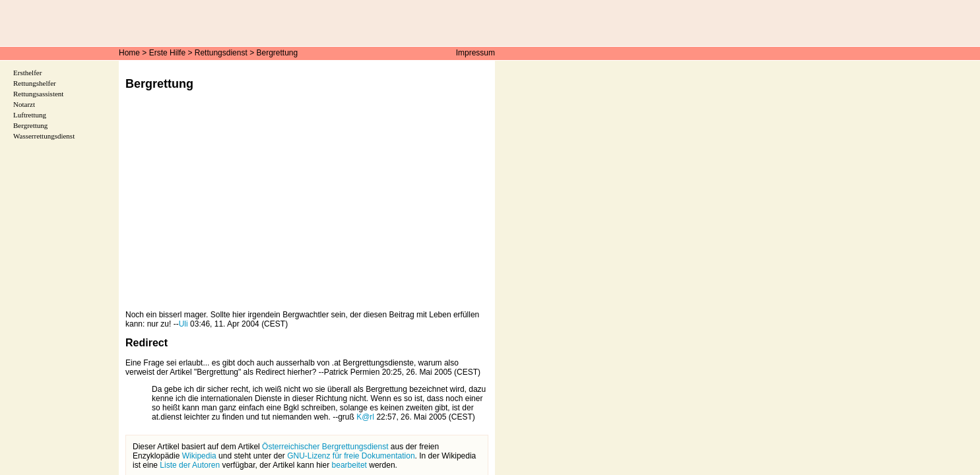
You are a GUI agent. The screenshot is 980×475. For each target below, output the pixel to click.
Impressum (475, 53)
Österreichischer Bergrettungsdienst (325, 447)
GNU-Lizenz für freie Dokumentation (351, 456)
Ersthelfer (27, 73)
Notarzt (24, 104)
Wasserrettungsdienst (44, 136)
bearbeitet (349, 465)
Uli (183, 324)
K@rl (365, 417)
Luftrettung (30, 115)
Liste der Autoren (190, 465)
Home (129, 53)
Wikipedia (199, 456)
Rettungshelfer (35, 83)
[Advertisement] (307, 210)
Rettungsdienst (221, 53)
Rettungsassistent (38, 94)
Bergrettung (278, 53)
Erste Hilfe (167, 53)
